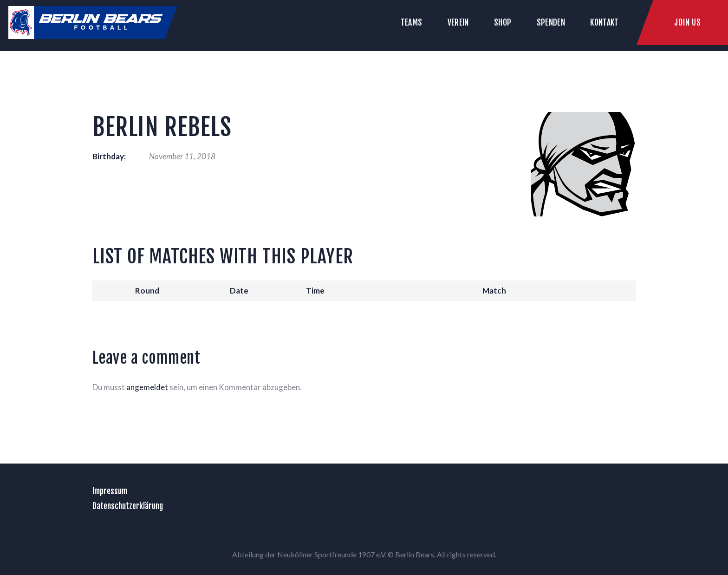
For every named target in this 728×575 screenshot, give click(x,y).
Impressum (110, 491)
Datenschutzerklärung (128, 506)
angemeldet (147, 387)
